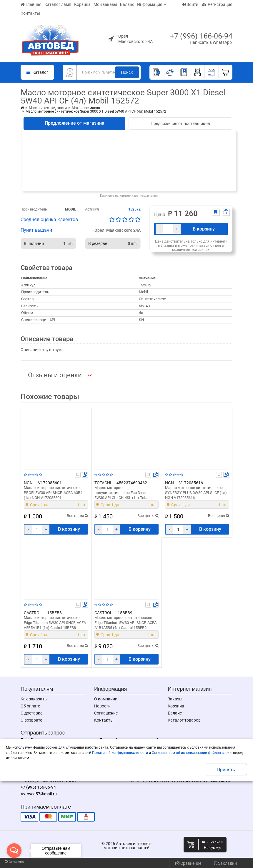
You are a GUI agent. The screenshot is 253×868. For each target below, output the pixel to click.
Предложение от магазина (75, 123)
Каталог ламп (58, 4)
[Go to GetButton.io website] (14, 862)
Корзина (82, 4)
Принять (226, 770)
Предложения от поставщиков (180, 123)
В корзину (204, 229)
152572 (134, 209)
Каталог (37, 72)
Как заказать (34, 699)
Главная (31, 4)
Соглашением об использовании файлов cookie (192, 753)
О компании (106, 699)
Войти (190, 4)
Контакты (30, 13)
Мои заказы (105, 4)
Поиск (127, 72)
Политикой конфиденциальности (120, 753)
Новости (102, 706)
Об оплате (30, 706)
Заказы (175, 699)
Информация (150, 4)
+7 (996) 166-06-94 (201, 36)
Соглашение (106, 713)
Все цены (77, 516)
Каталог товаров (184, 720)
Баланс (127, 4)
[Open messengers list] (14, 851)
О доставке (31, 713)
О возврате (31, 720)
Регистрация (217, 4)
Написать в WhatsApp (211, 42)
